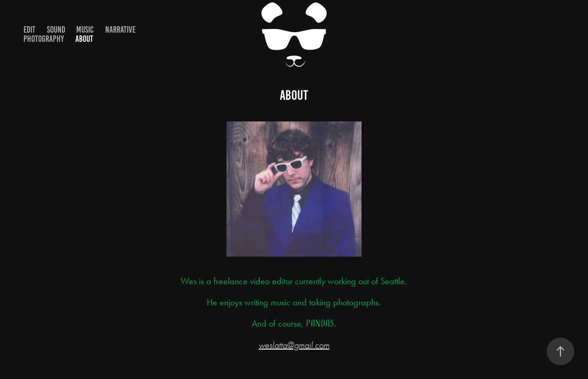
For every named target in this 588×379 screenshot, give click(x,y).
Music (85, 30)
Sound (56, 30)
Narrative (120, 30)
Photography (44, 39)
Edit (29, 30)
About (84, 39)
